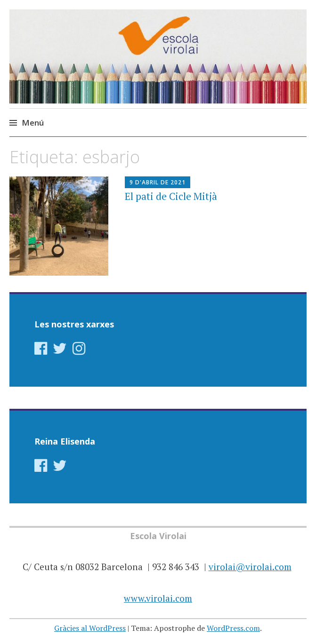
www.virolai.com (158, 598)
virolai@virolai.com (250, 567)
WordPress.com (233, 628)
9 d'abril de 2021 (158, 182)
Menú (33, 123)
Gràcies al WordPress (90, 628)
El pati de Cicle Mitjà (171, 196)
